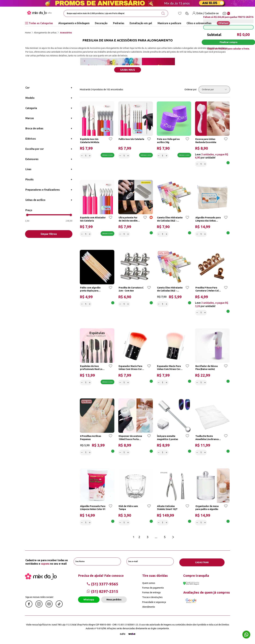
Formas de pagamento (153, 589)
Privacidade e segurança (154, 604)
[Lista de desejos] (180, 13)
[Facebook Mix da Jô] (29, 608)
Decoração (101, 23)
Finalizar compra (229, 42)
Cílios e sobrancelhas (199, 23)
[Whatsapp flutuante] (246, 635)
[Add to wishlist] (110, 141)
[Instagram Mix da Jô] (39, 608)
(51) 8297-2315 (102, 593)
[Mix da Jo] (41, 580)
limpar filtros (49, 234)
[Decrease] (82, 155)
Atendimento (149, 608)
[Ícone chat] (187, 13)
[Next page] (174, 539)
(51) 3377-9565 (102, 585)
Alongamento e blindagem (74, 23)
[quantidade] (86, 155)
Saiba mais (128, 70)
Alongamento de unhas (45, 33)
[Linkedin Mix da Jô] (59, 608)
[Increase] (90, 155)
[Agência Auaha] (123, 635)
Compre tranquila (196, 577)
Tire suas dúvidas (155, 577)
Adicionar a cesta (100, 155)
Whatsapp (89, 601)
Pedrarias (119, 23)
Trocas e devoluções (152, 599)
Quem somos (149, 584)
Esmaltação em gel (141, 23)
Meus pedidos (114, 601)
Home (28, 33)
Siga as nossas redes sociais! (39, 598)
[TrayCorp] (132, 635)
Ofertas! (223, 23)
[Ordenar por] (214, 89)
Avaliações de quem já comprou (207, 594)
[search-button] (163, 13)
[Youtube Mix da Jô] (49, 608)
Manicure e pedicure (169, 23)
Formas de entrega (151, 594)
